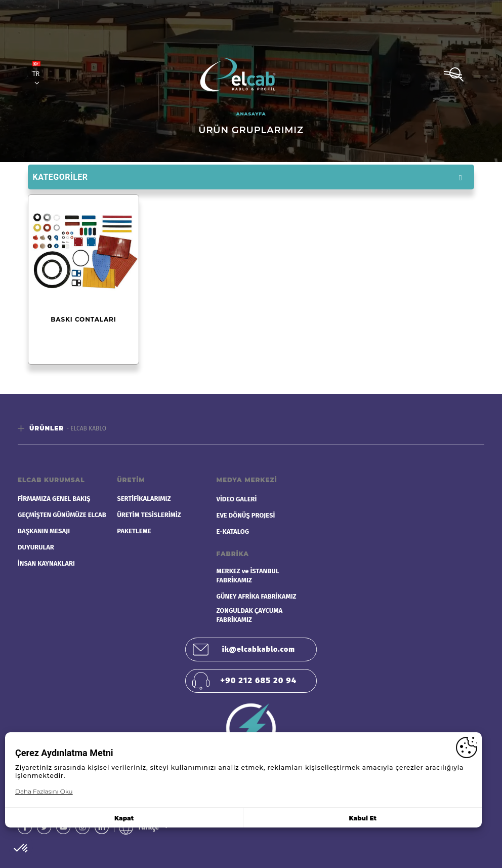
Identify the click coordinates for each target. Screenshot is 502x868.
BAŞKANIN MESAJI (44, 531)
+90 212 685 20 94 (258, 680)
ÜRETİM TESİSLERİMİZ (149, 515)
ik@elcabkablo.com (259, 649)
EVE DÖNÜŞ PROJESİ (246, 515)
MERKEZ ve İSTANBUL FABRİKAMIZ (248, 576)
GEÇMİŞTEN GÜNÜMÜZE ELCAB (62, 515)
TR (36, 74)
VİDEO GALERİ (237, 499)
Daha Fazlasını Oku (44, 791)
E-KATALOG (233, 531)
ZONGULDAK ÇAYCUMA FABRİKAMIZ (250, 615)
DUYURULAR (36, 547)
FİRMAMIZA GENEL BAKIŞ (54, 499)
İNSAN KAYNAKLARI (46, 563)
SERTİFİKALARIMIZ (144, 499)
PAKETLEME (134, 531)
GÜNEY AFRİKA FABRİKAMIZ (257, 596)
